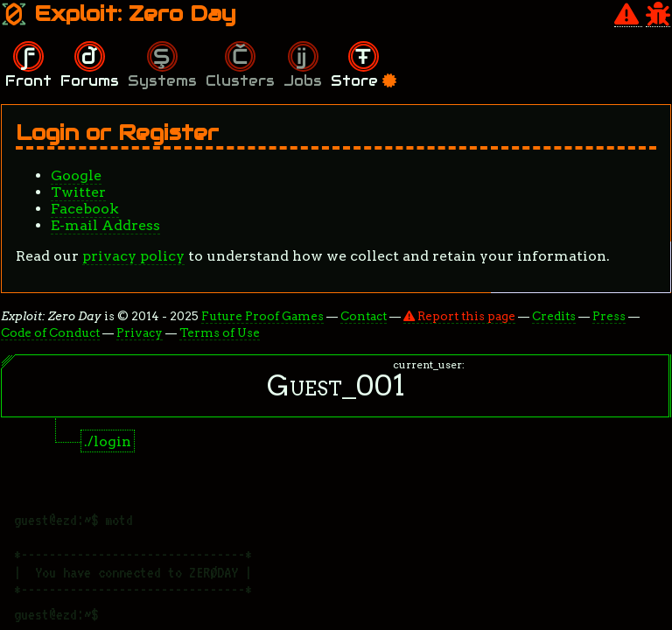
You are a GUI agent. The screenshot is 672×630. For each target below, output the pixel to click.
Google (76, 175)
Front (28, 81)
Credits (554, 316)
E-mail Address (105, 225)
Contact (364, 316)
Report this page (459, 316)
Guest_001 (336, 385)
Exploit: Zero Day (119, 14)
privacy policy (133, 256)
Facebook (85, 209)
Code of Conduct (50, 332)
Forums (90, 81)
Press (609, 316)
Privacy (140, 332)
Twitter (78, 192)
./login (108, 441)
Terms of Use (220, 332)
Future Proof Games (262, 316)
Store (364, 81)
